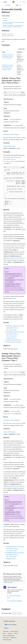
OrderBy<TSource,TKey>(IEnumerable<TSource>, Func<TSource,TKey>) (14, 23)
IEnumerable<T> (16, 276)
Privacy (16, 633)
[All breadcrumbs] (3, 5)
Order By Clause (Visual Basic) (14, 342)
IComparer (13, 411)
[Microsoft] (14, 2)
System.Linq (10, 34)
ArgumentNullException (9, 146)
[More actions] (24, 5)
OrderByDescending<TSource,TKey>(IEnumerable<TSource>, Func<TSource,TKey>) (15, 328)
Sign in (24, 2)
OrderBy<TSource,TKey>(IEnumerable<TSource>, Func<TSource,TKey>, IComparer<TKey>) (14, 26)
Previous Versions (14, 631)
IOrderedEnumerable (9, 134)
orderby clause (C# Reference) (14, 340)
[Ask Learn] (17, 5)
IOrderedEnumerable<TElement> (13, 138)
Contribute (10, 633)
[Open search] (21, 2)
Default (14, 298)
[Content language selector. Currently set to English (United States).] (9, 621)
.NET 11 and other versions (11, 349)
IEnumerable (12, 119)
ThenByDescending (10, 286)
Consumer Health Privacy (8, 636)
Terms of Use (6, 638)
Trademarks (13, 638)
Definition (5, 18)
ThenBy (18, 284)
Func (14, 125)
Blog (4, 633)
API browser (8, 5)
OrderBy (11, 278)
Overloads (5, 20)
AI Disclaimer (6, 631)
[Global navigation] (1, 2)
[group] (14, 95)
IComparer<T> (9, 414)
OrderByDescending (10, 280)
